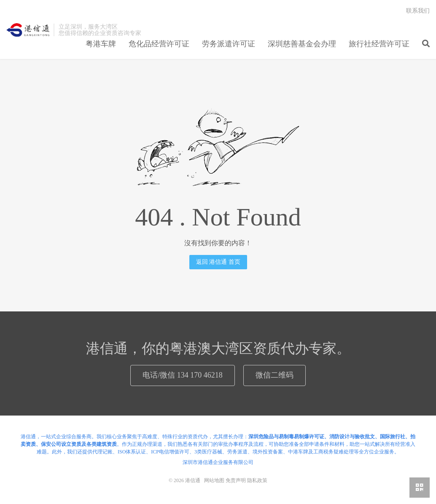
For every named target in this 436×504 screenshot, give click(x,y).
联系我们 (418, 11)
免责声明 (236, 480)
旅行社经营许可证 (379, 44)
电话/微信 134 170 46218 (183, 375)
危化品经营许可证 (159, 44)
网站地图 (214, 480)
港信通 (28, 30)
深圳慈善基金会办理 (302, 44)
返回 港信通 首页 (218, 262)
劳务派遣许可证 (229, 44)
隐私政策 (257, 480)
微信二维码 (275, 375)
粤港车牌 (101, 44)
